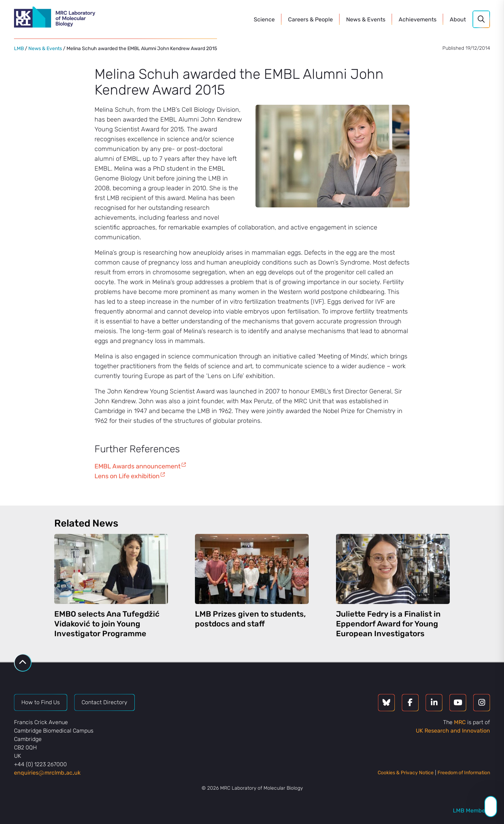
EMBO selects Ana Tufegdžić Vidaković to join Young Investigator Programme (107, 624)
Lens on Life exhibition (127, 476)
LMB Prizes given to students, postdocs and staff (250, 619)
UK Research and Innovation (453, 731)
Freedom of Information (464, 773)
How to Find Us (41, 702)
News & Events (45, 49)
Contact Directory (104, 702)
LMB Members (471, 811)
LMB (19, 49)
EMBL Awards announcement (138, 466)
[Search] (481, 19)
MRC (460, 722)
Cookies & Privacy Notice (406, 773)
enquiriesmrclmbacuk (47, 773)
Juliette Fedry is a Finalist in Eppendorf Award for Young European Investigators (388, 624)
